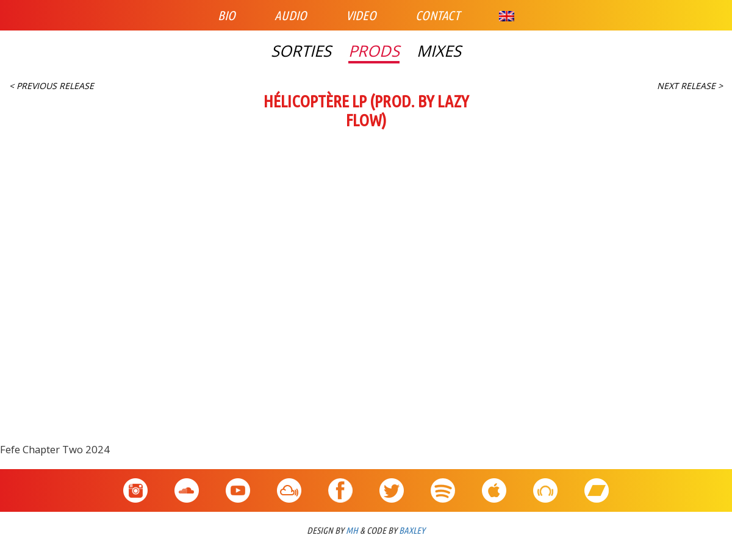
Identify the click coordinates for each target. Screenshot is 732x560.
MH (352, 530)
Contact (438, 15)
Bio (227, 15)
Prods (374, 51)
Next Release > (690, 86)
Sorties (301, 51)
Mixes (439, 51)
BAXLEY (412, 530)
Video (361, 15)
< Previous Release (52, 86)
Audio (291, 15)
